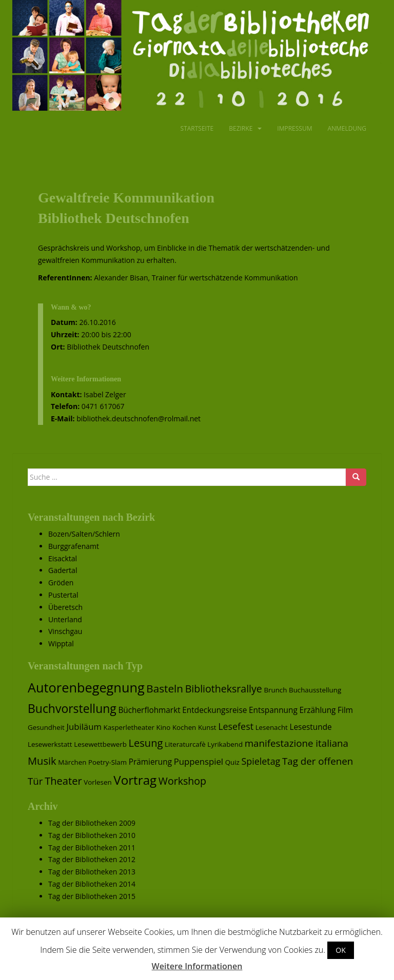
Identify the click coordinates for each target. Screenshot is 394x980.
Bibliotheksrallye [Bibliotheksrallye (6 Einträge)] (224, 689)
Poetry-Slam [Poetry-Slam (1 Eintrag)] (107, 762)
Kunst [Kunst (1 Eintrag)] (207, 727)
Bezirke (241, 128)
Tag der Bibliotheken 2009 (92, 823)
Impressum (294, 128)
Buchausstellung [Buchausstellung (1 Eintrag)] (315, 690)
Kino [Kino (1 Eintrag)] (164, 727)
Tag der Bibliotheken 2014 (92, 884)
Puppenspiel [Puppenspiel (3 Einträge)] (199, 761)
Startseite (197, 128)
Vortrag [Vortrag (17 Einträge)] (135, 780)
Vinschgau (65, 631)
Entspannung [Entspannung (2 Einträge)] (273, 710)
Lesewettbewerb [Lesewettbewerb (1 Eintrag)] (100, 744)
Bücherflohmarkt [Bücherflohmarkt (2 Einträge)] (149, 710)
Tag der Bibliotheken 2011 (92, 848)
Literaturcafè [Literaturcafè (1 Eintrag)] (185, 744)
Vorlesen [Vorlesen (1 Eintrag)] (97, 782)
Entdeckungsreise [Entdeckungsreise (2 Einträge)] (214, 710)
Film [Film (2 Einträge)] (345, 710)
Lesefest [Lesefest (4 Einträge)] (236, 726)
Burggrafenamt (74, 546)
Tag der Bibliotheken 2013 (92, 872)
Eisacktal (63, 558)
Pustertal (63, 595)
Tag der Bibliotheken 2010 (92, 835)
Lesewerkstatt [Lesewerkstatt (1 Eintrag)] (50, 744)
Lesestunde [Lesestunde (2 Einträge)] (310, 727)
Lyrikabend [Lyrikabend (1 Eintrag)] (225, 744)
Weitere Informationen (197, 966)
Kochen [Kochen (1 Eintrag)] (184, 727)
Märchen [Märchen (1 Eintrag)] (72, 762)
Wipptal (61, 644)
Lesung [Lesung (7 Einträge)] (146, 743)
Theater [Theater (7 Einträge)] (63, 781)
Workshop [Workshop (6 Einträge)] (182, 781)
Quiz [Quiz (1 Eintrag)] (232, 762)
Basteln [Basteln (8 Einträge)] (165, 688)
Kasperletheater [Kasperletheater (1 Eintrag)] (129, 727)
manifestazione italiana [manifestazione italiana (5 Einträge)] (297, 743)
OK (340, 950)
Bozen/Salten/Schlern (84, 534)
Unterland (65, 619)
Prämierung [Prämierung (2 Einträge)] (150, 762)
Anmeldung (347, 128)
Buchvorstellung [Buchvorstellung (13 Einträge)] (72, 708)
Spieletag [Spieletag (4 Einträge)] (261, 761)
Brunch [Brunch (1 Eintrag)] (275, 690)
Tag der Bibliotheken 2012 (92, 859)
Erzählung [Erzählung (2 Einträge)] (317, 710)
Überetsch (65, 607)
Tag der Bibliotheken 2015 (92, 896)
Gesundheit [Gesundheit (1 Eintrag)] (46, 727)
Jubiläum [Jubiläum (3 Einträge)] (84, 727)
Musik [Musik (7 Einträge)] (42, 761)
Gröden (61, 583)
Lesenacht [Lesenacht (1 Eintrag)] (272, 727)
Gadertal (63, 570)
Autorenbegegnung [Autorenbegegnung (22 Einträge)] (86, 687)
